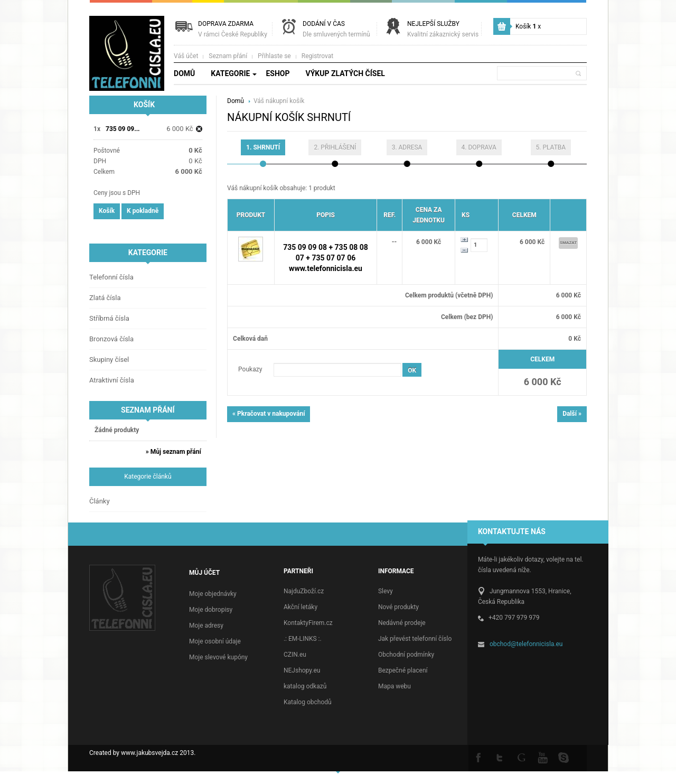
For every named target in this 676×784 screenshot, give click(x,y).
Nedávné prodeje (402, 623)
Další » (572, 414)
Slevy (386, 591)
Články (100, 501)
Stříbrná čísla (109, 318)
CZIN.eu (295, 655)
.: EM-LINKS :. (303, 639)
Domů (236, 101)
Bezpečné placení (403, 670)
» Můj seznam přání (173, 452)
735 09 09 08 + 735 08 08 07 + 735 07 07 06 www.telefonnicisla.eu (326, 258)
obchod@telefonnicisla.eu (526, 644)
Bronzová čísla (111, 339)
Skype (564, 757)
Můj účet (204, 573)
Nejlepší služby (443, 29)
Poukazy (250, 369)
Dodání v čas (336, 29)
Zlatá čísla (105, 298)
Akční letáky (301, 607)
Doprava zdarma (233, 29)
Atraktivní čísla (112, 380)
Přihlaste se (274, 56)
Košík (528, 26)
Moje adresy (206, 626)
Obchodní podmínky (406, 655)
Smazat (568, 243)
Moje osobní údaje (215, 641)
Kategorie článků (148, 477)
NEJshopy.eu (302, 670)
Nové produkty (398, 607)
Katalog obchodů (308, 702)
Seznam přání (228, 56)
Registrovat (317, 56)
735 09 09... (123, 129)
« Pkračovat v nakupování (269, 414)
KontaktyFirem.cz (308, 623)
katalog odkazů (305, 686)
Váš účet (186, 56)
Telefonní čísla (111, 277)
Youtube (542, 757)
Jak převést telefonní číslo (415, 639)
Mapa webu (395, 686)
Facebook (479, 757)
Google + (521, 757)
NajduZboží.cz (304, 591)
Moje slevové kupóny (218, 657)
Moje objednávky (213, 594)
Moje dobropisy (211, 610)
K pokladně (143, 211)
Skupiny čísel (109, 360)
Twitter (500, 757)
